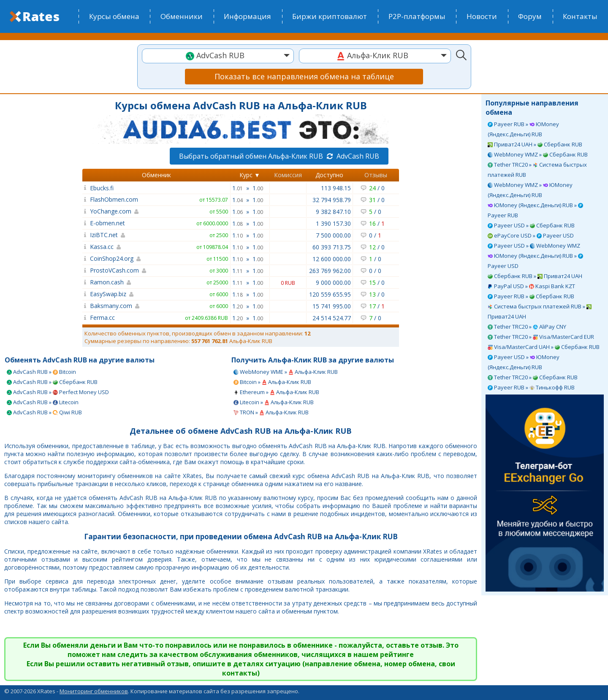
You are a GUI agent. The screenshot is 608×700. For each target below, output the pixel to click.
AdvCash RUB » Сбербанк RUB (52, 382)
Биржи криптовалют (330, 16)
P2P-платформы (417, 16)
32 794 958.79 (332, 200)
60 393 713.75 (332, 247)
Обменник (156, 175)
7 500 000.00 (333, 235)
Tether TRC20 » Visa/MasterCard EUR (541, 337)
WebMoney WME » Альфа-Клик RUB (286, 372)
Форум (530, 16)
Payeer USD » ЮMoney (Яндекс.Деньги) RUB (524, 362)
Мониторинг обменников (94, 691)
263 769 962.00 (330, 271)
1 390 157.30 (333, 223)
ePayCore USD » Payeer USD (531, 235)
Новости (482, 16)
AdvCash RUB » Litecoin (43, 402)
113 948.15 (336, 188)
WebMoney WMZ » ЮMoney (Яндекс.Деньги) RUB (530, 190)
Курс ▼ (250, 175)
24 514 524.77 (332, 318)
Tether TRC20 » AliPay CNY (527, 327)
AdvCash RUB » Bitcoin (41, 372)
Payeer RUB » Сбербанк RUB (531, 296)
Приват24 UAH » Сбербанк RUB (535, 144)
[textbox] (218, 55)
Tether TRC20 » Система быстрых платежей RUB (537, 170)
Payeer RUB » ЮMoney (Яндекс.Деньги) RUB (523, 129)
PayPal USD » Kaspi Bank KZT (531, 286)
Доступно (329, 175)
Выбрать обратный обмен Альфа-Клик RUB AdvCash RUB (279, 156)
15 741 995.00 (332, 306)
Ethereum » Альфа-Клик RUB (276, 392)
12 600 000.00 (332, 259)
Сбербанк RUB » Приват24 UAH (535, 276)
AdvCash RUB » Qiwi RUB (44, 412)
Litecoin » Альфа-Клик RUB (274, 402)
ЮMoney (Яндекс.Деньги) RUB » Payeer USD (535, 261)
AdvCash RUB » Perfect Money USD (58, 392)
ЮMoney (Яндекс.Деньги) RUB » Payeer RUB (535, 210)
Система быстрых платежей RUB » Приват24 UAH (540, 311)
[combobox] (218, 56)
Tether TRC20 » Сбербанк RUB (533, 377)
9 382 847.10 (333, 212)
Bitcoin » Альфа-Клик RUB (272, 382)
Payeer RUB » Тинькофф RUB (531, 387)
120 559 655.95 (330, 294)
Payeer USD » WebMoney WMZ (534, 246)
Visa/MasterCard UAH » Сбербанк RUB (544, 347)
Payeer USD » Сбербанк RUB (531, 225)
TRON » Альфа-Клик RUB (271, 412)
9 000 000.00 (333, 282)
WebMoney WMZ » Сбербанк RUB (538, 154)
